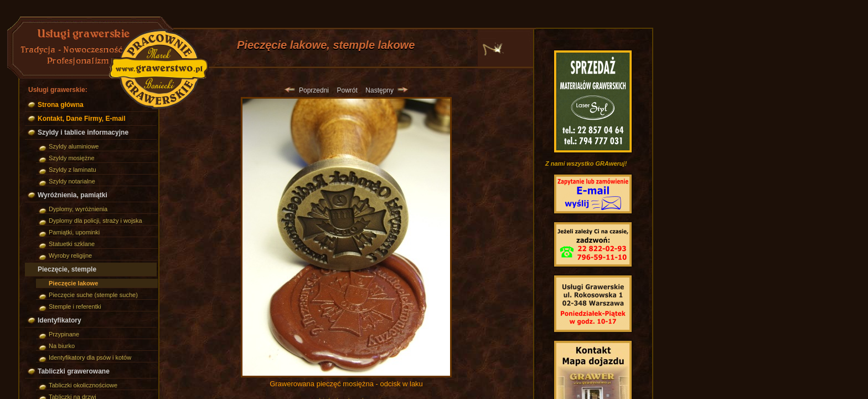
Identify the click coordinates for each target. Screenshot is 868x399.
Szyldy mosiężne (72, 158)
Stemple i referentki (75, 306)
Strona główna (61, 105)
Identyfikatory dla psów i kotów (90, 357)
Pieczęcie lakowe (73, 283)
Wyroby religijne (70, 255)
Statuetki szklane (72, 244)
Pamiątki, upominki (74, 232)
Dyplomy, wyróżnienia (78, 209)
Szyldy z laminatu (73, 170)
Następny (386, 90)
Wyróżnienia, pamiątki (73, 195)
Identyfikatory (60, 320)
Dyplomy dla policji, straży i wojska (95, 221)
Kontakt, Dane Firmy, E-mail (81, 119)
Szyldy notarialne (72, 181)
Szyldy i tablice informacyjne (83, 132)
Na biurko (62, 346)
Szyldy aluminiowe (74, 146)
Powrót (347, 90)
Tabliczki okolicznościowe (83, 385)
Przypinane (64, 334)
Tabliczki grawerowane (74, 371)
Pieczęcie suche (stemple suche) (93, 295)
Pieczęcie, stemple (67, 269)
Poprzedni (307, 90)
